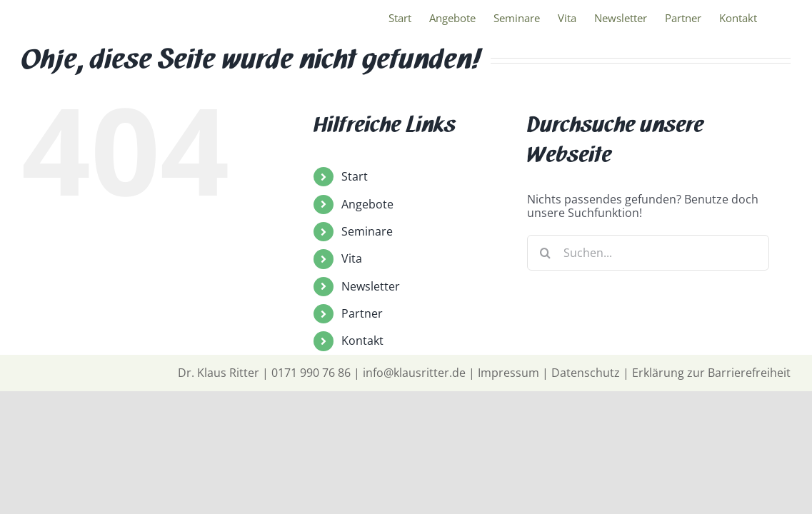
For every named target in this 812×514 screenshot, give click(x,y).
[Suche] (545, 253)
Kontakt (362, 341)
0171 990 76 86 (311, 373)
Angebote (367, 204)
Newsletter (371, 286)
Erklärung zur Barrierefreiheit (711, 373)
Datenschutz (586, 373)
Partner (362, 313)
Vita (352, 258)
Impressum (508, 373)
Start (355, 176)
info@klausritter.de (414, 373)
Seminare (367, 231)
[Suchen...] (648, 253)
